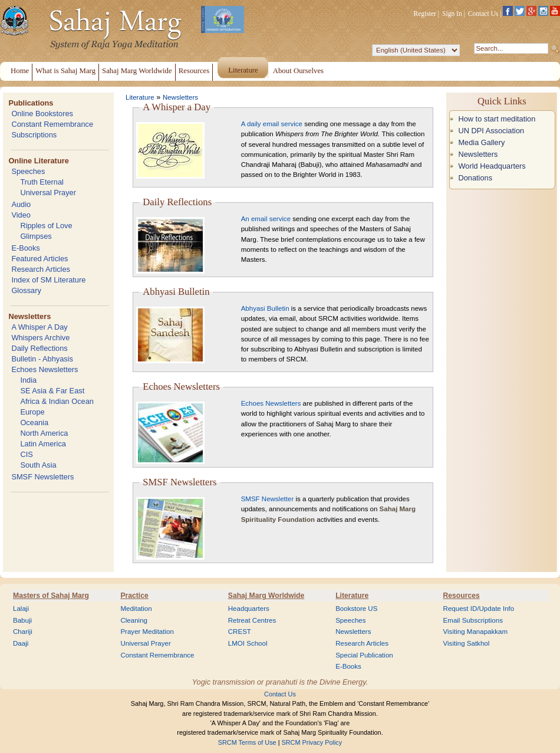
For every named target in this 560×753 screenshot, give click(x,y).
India (28, 380)
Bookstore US (356, 609)
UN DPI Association (491, 131)
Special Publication (364, 655)
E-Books (25, 248)
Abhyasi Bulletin (265, 308)
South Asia (38, 465)
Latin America (43, 444)
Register (425, 14)
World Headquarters (492, 166)
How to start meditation (497, 119)
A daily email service (272, 124)
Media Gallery (481, 142)
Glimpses (36, 236)
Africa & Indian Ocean (57, 401)
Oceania (34, 422)
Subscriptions (34, 135)
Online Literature (38, 161)
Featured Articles (39, 259)
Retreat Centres (252, 620)
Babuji (22, 620)
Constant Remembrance (52, 124)
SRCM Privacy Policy (312, 742)
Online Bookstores (42, 114)
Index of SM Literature (48, 280)
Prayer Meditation (147, 632)
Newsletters (29, 316)
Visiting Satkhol (467, 643)
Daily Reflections (39, 348)
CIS (26, 454)
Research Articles (41, 269)
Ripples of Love (46, 226)
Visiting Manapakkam (476, 632)
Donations (475, 178)
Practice (134, 596)
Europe (32, 412)
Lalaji (21, 609)
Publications (31, 103)
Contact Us (483, 14)
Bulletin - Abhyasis (42, 359)
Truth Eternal (42, 182)
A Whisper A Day (39, 327)
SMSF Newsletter (268, 499)
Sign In (452, 14)
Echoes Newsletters (45, 369)
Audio (21, 204)
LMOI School (248, 643)
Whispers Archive (40, 338)
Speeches (28, 171)
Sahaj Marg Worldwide (266, 596)
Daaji (21, 643)
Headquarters (249, 609)
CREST (240, 632)
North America (44, 433)
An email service (266, 219)
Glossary (26, 290)
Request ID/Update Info (479, 609)
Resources (462, 596)
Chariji (23, 632)
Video (21, 215)
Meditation (136, 609)
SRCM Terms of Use (247, 742)
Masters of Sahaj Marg (51, 596)
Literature (140, 97)
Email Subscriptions (473, 620)
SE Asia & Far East (52, 391)
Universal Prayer (48, 193)
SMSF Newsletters (42, 477)
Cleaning (134, 620)
